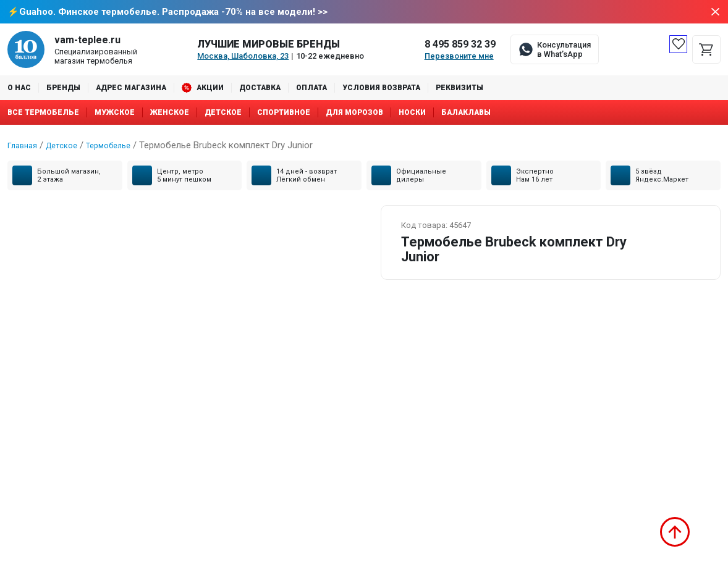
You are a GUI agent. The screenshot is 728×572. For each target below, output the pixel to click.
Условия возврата (381, 89)
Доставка (260, 89)
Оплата (311, 89)
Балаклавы (466, 114)
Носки (412, 114)
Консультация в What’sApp (564, 51)
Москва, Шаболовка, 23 (243, 57)
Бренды (63, 89)
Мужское (115, 114)
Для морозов (354, 114)
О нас (19, 89)
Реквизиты (459, 89)
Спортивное (284, 114)
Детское (223, 114)
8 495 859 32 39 (460, 45)
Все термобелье (43, 114)
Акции (210, 89)
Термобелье (121, 146)
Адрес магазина (131, 89)
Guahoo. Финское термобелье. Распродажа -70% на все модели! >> (173, 12)
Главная (24, 146)
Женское (170, 114)
